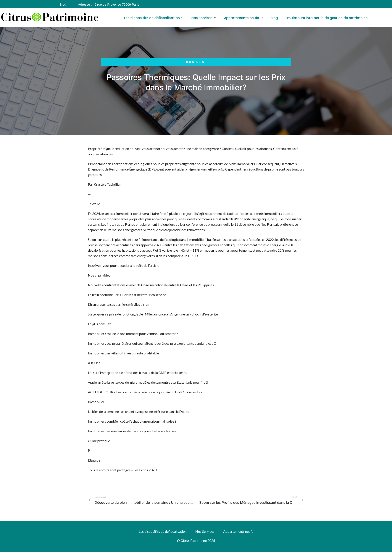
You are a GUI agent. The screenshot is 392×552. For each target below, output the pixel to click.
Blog (274, 18)
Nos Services (204, 18)
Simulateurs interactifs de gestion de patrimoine (326, 18)
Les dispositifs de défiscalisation (154, 18)
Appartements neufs (243, 18)
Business (197, 62)
